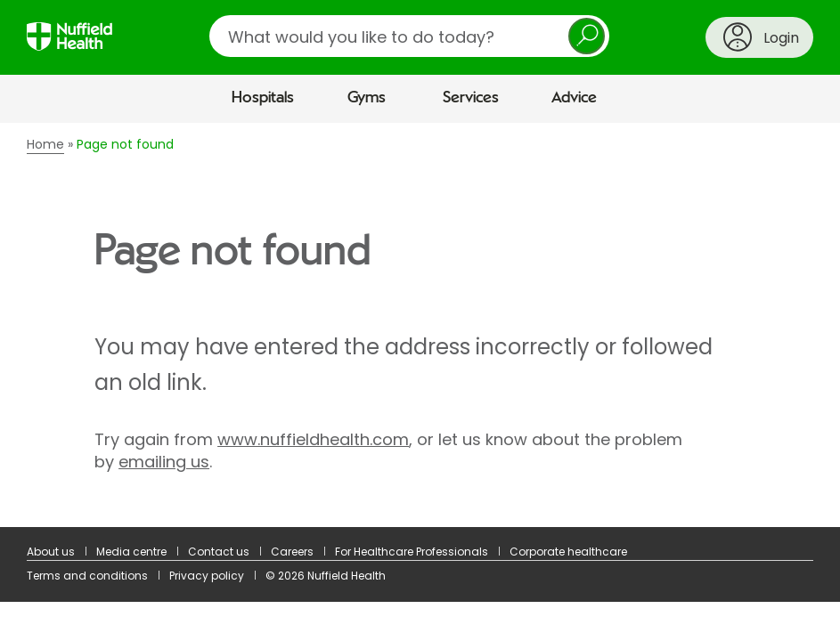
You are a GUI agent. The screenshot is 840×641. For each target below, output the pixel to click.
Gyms (367, 98)
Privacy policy (207, 576)
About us (51, 552)
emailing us (164, 462)
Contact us (219, 552)
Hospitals (263, 98)
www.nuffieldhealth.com (313, 439)
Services (471, 98)
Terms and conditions (87, 576)
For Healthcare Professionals (412, 552)
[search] (409, 36)
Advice (574, 98)
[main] (420, 325)
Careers (292, 552)
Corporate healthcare (568, 552)
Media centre (131, 552)
